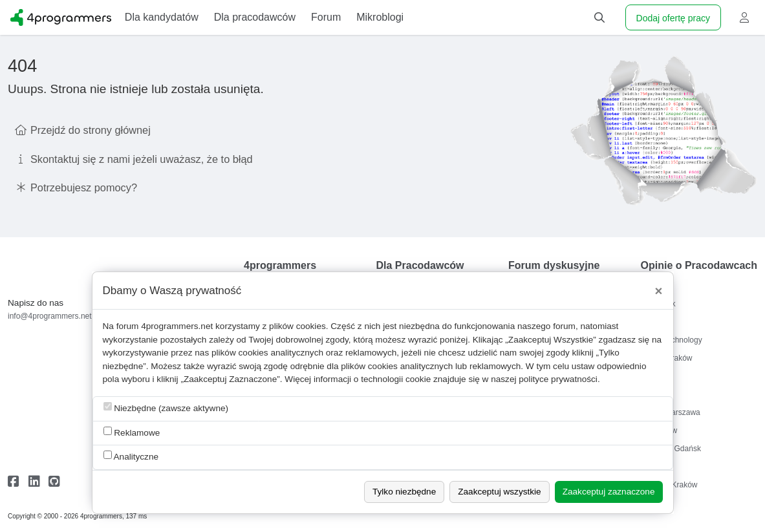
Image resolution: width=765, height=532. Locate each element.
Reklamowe (132, 432)
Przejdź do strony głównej (91, 130)
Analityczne (131, 456)
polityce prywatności (558, 379)
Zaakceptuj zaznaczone (609, 492)
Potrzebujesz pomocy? (84, 187)
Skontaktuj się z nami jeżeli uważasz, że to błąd (142, 159)
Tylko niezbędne (404, 492)
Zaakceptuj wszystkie (499, 492)
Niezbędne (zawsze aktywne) (166, 408)
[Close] (659, 291)
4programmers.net (177, 326)
